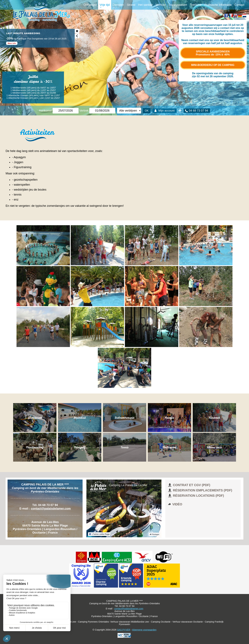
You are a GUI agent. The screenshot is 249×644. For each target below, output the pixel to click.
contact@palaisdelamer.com (51, 508)
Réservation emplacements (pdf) (200, 490)
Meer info (12, 43)
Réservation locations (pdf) (196, 496)
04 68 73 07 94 (196, 111)
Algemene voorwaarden (144, 630)
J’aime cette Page (99, 534)
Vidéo (175, 504)
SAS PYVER (124, 630)
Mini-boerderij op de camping (213, 65)
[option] (37, 38)
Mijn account (164, 111)
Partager (154, 534)
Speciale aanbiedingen (213, 53)
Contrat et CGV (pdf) (189, 485)
